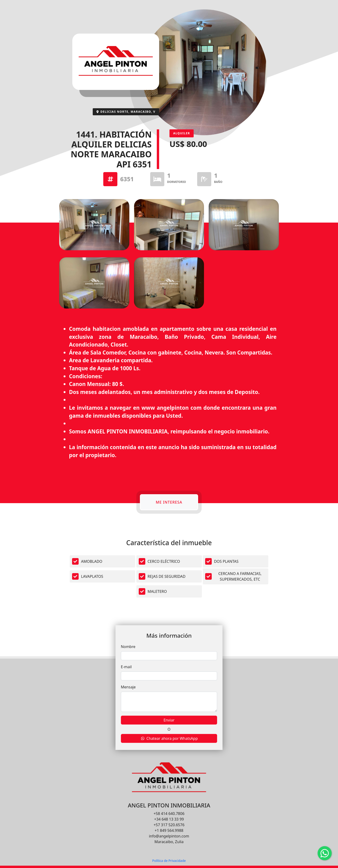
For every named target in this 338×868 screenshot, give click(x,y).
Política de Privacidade (169, 861)
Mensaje (128, 687)
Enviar (169, 720)
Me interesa (169, 502)
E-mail (126, 667)
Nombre (128, 647)
